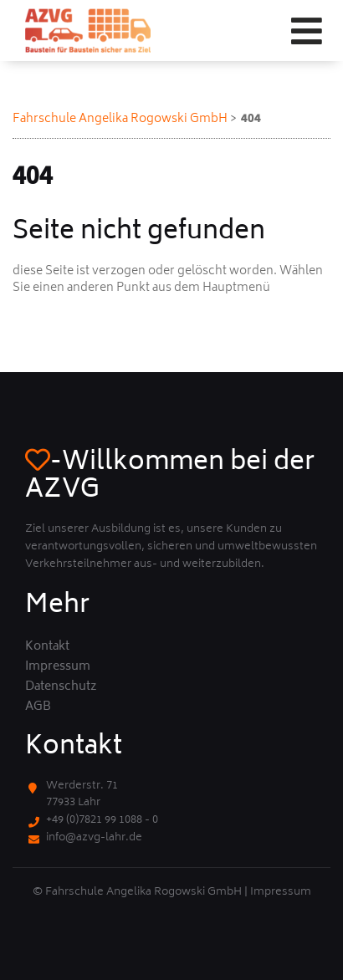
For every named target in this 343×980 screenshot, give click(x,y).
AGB (38, 707)
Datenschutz (61, 687)
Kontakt (47, 647)
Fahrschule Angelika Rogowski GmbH (120, 119)
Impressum (58, 667)
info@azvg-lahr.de (94, 838)
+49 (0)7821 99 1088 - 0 (102, 821)
